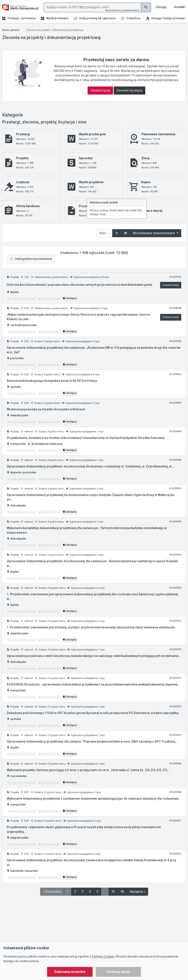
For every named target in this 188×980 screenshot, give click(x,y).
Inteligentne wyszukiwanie (34, 259)
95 (113, 892)
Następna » (137, 892)
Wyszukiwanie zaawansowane (122, 10)
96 (122, 892)
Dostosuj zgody (118, 972)
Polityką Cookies (103, 956)
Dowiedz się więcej (130, 90)
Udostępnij (70, 298)
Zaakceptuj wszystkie (70, 972)
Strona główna (11, 30)
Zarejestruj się (100, 90)
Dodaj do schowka (49, 299)
